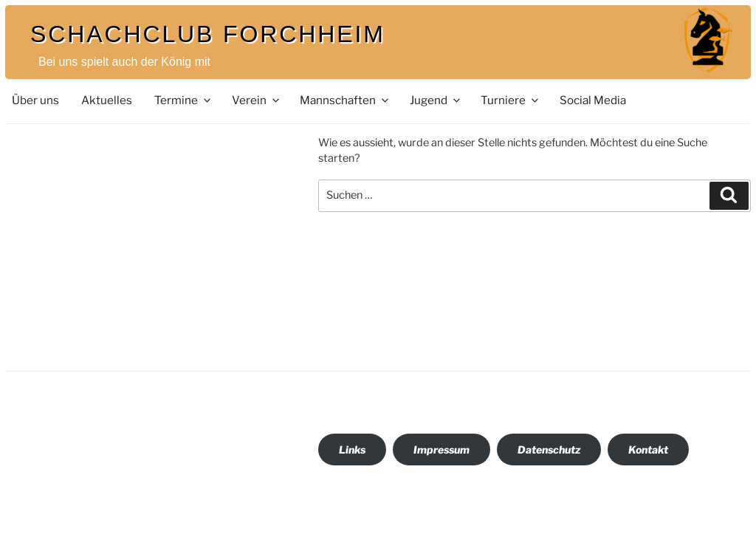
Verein (257, 100)
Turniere (511, 100)
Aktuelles (107, 100)
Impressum (441, 450)
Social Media (593, 100)
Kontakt (648, 450)
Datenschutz (549, 450)
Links (352, 450)
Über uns (35, 100)
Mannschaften (345, 100)
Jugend (436, 100)
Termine (183, 100)
